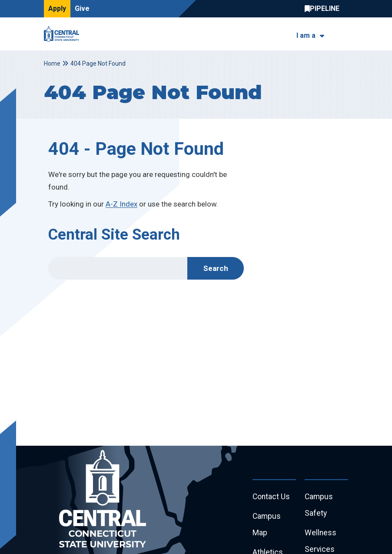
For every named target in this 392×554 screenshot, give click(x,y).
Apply (57, 8)
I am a (306, 35)
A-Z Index (121, 204)
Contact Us (272, 497)
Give (82, 8)
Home (52, 63)
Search (216, 268)
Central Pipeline (324, 9)
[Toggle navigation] (343, 34)
